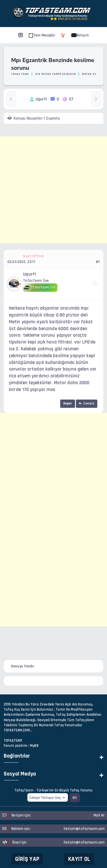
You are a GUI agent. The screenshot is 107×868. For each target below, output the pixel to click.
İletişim (80, 35)
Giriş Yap (27, 859)
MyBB (34, 746)
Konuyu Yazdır (23, 666)
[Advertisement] (53, 190)
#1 (98, 262)
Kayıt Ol (79, 859)
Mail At (99, 815)
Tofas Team (20, 74)
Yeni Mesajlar (42, 35)
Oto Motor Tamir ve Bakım (55, 74)
